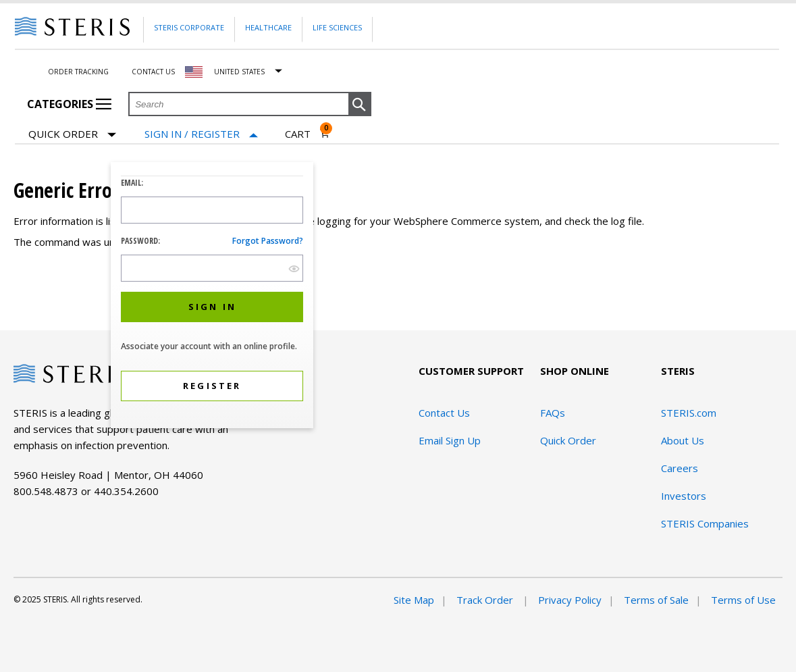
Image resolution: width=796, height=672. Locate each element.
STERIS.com (689, 413)
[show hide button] (294, 268)
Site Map (414, 600)
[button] (360, 105)
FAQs (553, 413)
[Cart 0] (308, 134)
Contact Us (153, 72)
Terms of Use (743, 600)
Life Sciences (337, 27)
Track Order (486, 600)
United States (239, 72)
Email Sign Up (450, 440)
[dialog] (212, 297)
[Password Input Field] (212, 268)
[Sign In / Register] (201, 134)
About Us (683, 440)
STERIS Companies (705, 523)
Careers (680, 468)
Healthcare (268, 27)
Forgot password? (268, 241)
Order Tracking (78, 72)
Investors (684, 496)
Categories (69, 104)
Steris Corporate (189, 27)
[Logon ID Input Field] (212, 210)
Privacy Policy (570, 600)
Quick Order (72, 135)
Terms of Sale (656, 600)
